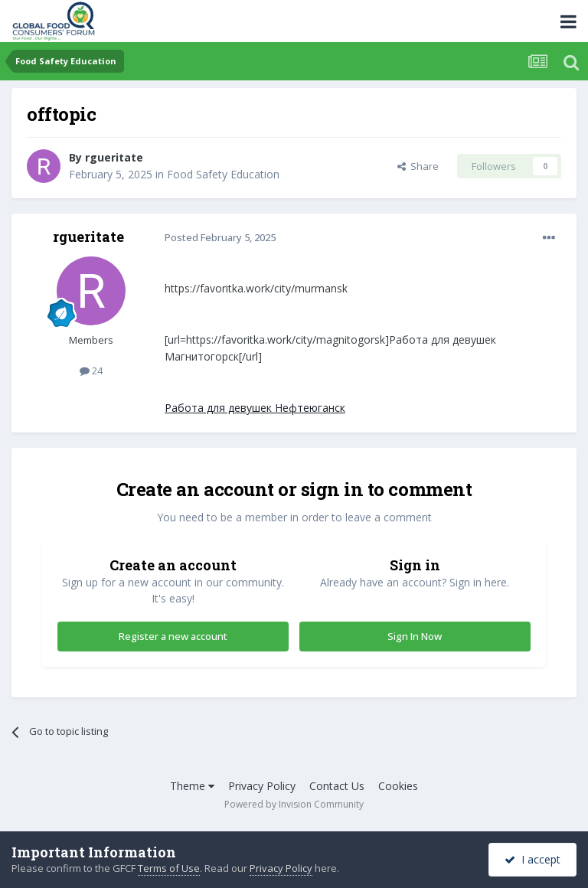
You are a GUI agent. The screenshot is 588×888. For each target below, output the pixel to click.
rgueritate (114, 157)
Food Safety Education (223, 174)
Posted (220, 237)
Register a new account (173, 636)
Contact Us (337, 786)
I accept (532, 859)
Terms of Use (169, 868)
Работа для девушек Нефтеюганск (255, 408)
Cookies (398, 786)
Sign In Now (415, 636)
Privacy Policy (262, 786)
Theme (192, 786)
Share (418, 166)
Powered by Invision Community (294, 804)
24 (91, 371)
